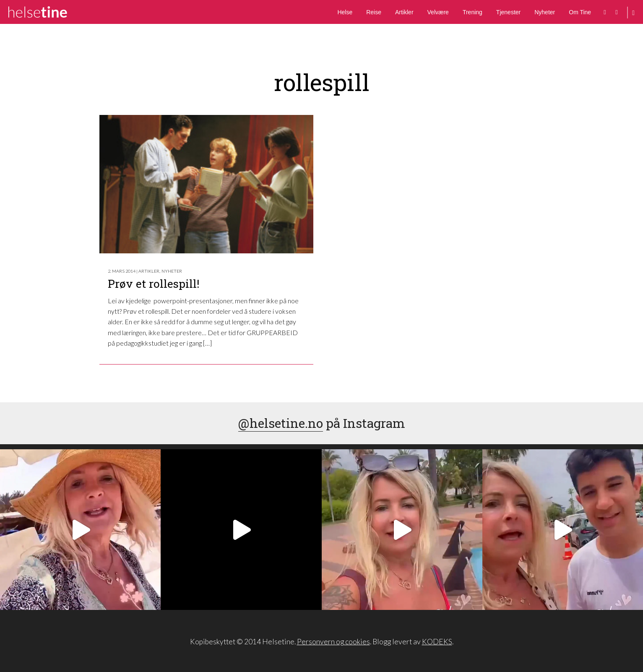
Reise (374, 12)
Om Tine (580, 12)
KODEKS (437, 642)
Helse (345, 12)
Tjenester (508, 12)
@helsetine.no (281, 423)
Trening (472, 12)
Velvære (438, 12)
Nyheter (545, 12)
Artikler (404, 12)
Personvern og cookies (333, 642)
